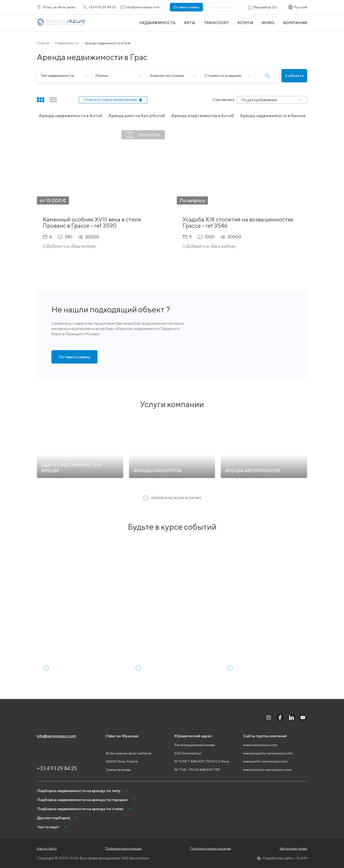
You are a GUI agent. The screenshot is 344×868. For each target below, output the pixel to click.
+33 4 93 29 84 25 (57, 768)
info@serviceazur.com (57, 736)
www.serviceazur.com (260, 745)
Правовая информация (123, 848)
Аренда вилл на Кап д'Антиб (137, 116)
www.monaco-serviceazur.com (267, 770)
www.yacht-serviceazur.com (265, 761)
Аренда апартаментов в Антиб (203, 116)
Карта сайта (47, 848)
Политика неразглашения (211, 848)
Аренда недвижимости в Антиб (71, 116)
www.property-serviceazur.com (268, 753)
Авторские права (293, 848)
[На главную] (61, 23)
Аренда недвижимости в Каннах (273, 116)
